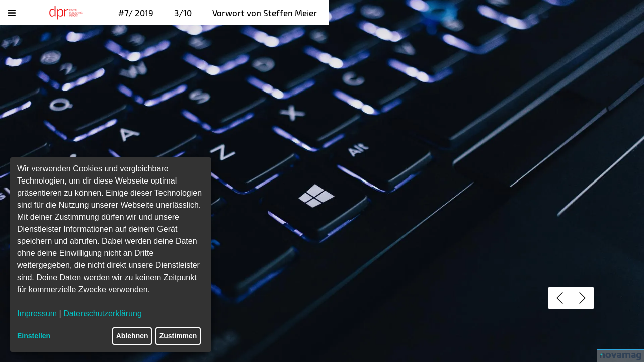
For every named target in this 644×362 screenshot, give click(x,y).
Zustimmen (178, 336)
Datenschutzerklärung (103, 313)
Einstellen (34, 336)
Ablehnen (132, 336)
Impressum (37, 313)
